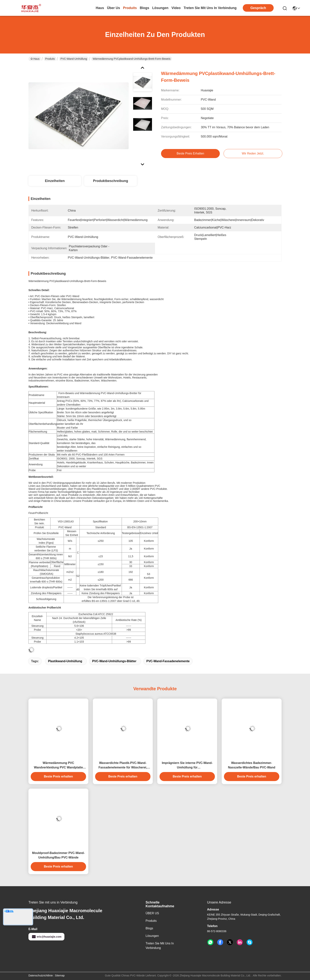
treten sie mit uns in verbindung (210, 8)
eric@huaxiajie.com (46, 937)
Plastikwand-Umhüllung (65, 661)
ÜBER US (152, 913)
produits (130, 8)
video (176, 8)
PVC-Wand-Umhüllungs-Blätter (114, 661)
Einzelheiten (55, 181)
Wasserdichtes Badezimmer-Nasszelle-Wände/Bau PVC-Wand (252, 765)
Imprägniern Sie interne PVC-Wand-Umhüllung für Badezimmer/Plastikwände (187, 766)
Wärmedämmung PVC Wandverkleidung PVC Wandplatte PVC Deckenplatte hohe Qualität (58, 766)
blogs (144, 8)
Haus (100, 8)
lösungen (160, 8)
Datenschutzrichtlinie (41, 975)
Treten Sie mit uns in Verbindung (160, 946)
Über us (113, 8)
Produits (50, 59)
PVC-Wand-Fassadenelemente (168, 661)
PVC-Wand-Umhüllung (74, 59)
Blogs (149, 928)
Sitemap (60, 975)
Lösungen (152, 936)
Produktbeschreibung (111, 181)
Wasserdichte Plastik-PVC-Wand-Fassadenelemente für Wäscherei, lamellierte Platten (123, 766)
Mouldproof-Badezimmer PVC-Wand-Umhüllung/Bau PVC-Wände (58, 855)
